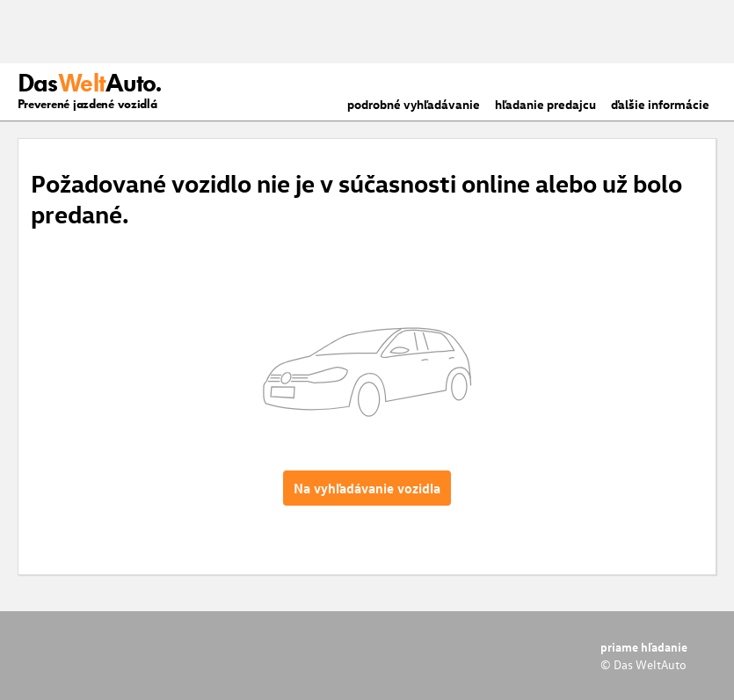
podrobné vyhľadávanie (414, 104)
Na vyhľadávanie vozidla (367, 488)
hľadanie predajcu (545, 104)
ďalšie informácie (660, 104)
